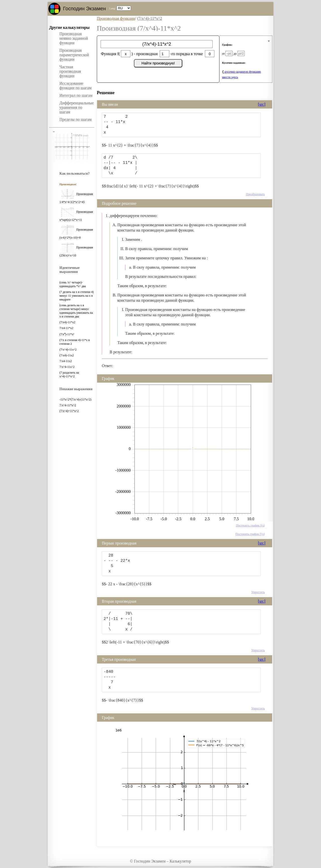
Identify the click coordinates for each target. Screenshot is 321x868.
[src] (262, 104)
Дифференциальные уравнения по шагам (77, 107)
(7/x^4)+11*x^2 (69, 411)
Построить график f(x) (250, 525)
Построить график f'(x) (250, 534)
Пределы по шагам (75, 119)
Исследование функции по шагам (75, 86)
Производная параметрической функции (74, 55)
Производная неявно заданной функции (74, 38)
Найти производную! (158, 63)
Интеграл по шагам (76, 95)
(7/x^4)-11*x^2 (150, 18)
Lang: (113, 8)
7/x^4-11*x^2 (68, 405)
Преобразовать (255, 194)
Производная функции (116, 18)
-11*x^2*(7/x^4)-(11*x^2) (75, 399)
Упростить (258, 592)
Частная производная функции (70, 71)
